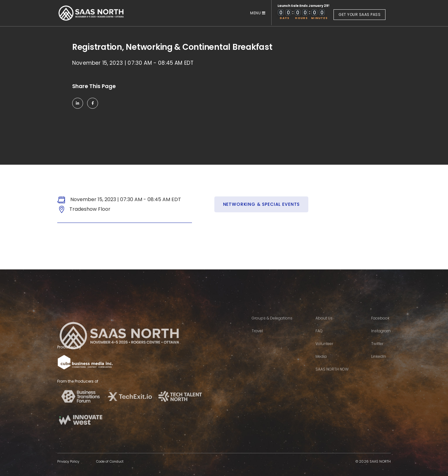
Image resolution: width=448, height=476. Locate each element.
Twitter (377, 352)
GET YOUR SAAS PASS (359, 14)
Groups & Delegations (272, 326)
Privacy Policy (68, 461)
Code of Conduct (110, 461)
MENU (258, 13)
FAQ (319, 339)
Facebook (380, 326)
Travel (257, 339)
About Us (324, 326)
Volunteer (324, 352)
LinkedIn (379, 365)
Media (321, 365)
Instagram (381, 339)
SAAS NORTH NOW (332, 377)
